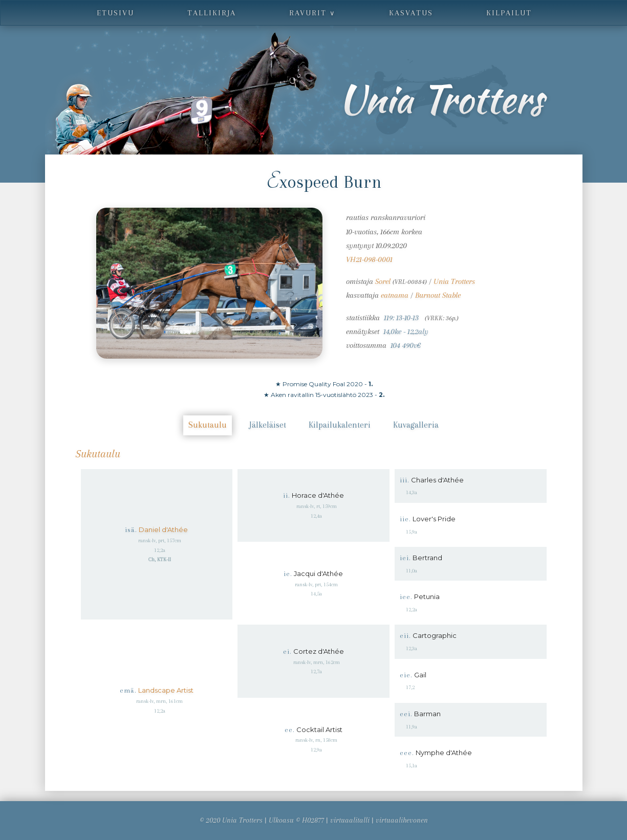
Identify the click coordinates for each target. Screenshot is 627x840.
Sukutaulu (208, 425)
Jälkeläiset (268, 425)
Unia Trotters (454, 281)
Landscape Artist (166, 690)
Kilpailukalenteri (340, 425)
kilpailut (509, 13)
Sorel (383, 281)
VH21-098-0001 (369, 259)
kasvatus (411, 13)
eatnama (395, 295)
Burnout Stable (438, 295)
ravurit (312, 13)
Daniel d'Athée (163, 529)
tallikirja (212, 13)
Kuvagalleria (416, 425)
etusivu (115, 13)
